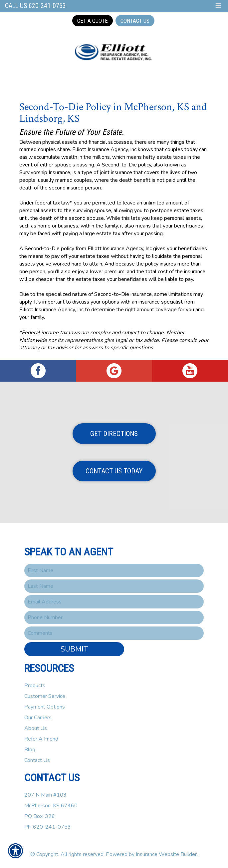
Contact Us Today (114, 471)
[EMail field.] (114, 602)
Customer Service (45, 696)
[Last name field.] (114, 586)
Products (35, 686)
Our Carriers (38, 718)
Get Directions (114, 434)
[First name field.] (114, 570)
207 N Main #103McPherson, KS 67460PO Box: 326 (51, 806)
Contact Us (135, 21)
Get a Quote (93, 21)
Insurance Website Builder (166, 854)
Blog (30, 750)
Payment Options (45, 707)
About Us (36, 728)
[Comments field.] (114, 633)
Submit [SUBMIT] (74, 649)
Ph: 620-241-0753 (48, 827)
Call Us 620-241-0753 (35, 6)
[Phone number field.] (114, 617)
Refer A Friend (41, 739)
